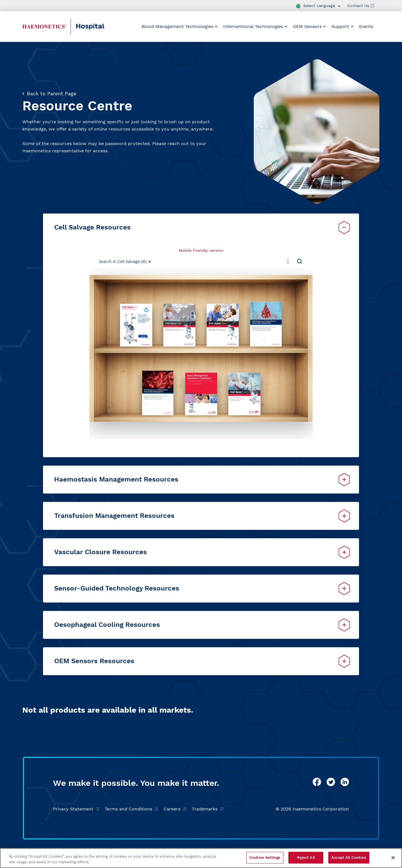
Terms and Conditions (131, 809)
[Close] (393, 858)
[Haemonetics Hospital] (44, 27)
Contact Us (361, 6)
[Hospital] (102, 27)
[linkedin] (345, 782)
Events (366, 26)
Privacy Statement (76, 809)
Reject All (306, 858)
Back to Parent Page (49, 93)
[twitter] (331, 782)
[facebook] (317, 782)
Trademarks (208, 809)
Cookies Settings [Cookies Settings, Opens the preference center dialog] (265, 858)
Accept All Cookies (349, 858)
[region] (201, 858)
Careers (175, 809)
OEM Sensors (309, 26)
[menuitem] (180, 27)
